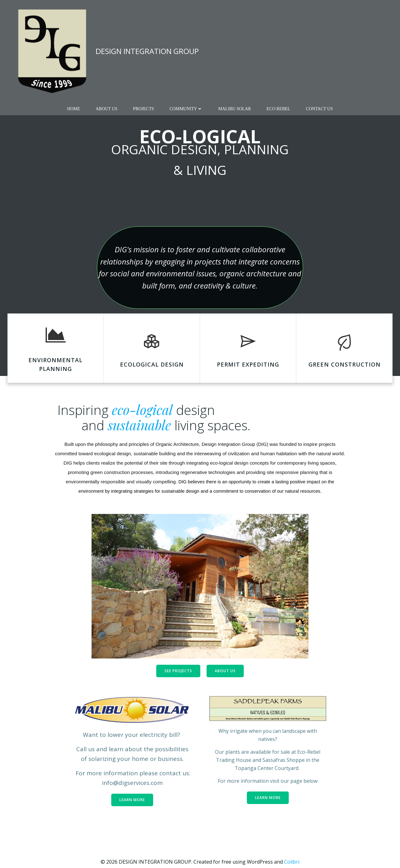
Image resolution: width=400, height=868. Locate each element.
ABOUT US (106, 109)
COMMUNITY (186, 109)
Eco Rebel (278, 109)
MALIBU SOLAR (235, 109)
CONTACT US (319, 109)
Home (74, 109)
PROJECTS (144, 109)
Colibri (292, 862)
